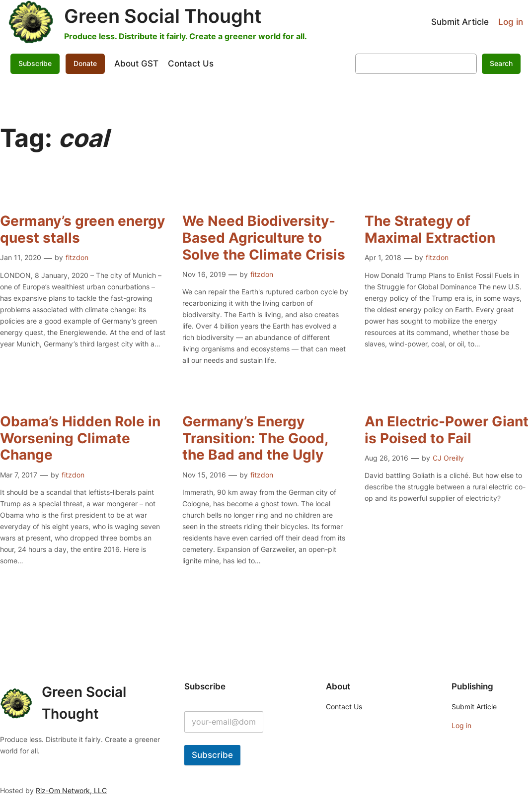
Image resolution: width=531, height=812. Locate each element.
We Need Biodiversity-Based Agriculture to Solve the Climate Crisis (264, 238)
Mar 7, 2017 (19, 475)
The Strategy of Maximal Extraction (430, 230)
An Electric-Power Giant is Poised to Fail (447, 430)
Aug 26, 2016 (386, 458)
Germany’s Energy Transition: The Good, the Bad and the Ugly (255, 438)
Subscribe (35, 63)
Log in (511, 22)
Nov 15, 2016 (204, 475)
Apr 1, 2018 (383, 257)
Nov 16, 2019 (204, 274)
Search (501, 63)
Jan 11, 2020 (21, 257)
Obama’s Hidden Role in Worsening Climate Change (80, 438)
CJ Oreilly (448, 458)
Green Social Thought (163, 16)
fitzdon (77, 257)
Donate (85, 63)
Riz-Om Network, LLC (71, 790)
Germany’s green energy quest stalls (82, 230)
